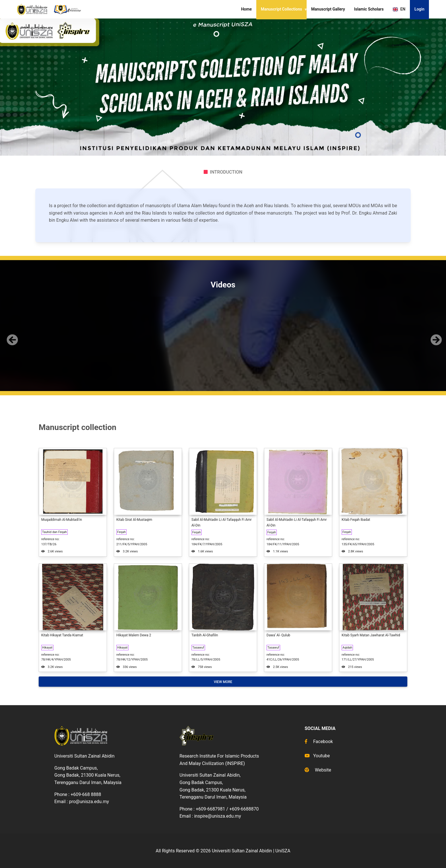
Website (318, 770)
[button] (11, 335)
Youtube (317, 756)
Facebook (319, 741)
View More (223, 682)
